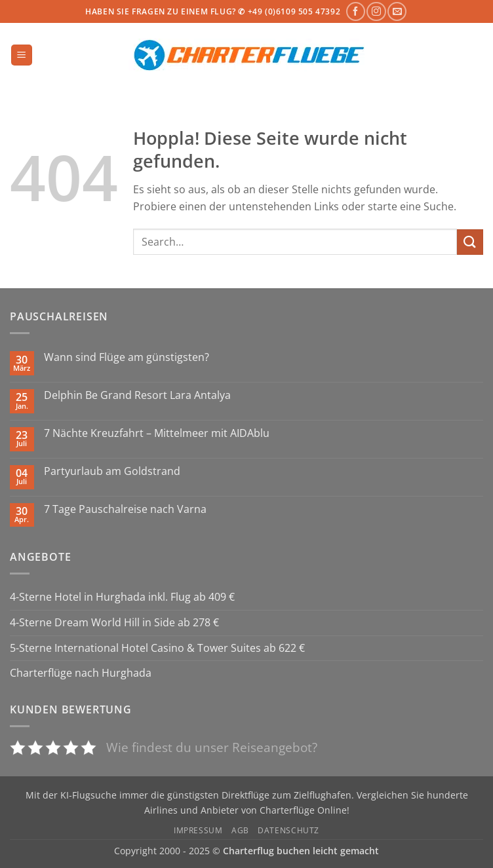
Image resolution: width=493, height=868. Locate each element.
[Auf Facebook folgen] (356, 11)
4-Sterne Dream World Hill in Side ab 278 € (114, 622)
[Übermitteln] (470, 242)
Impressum (198, 830)
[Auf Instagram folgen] (376, 11)
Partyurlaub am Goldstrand (112, 471)
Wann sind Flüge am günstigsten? (127, 357)
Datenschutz (288, 830)
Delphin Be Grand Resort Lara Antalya (137, 395)
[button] (22, 55)
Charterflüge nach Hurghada (81, 673)
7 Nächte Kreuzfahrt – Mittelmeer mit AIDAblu (157, 433)
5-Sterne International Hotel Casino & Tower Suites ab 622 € (157, 648)
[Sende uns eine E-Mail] (397, 11)
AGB (240, 830)
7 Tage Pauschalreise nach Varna (125, 509)
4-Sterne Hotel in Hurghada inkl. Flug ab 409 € (122, 597)
